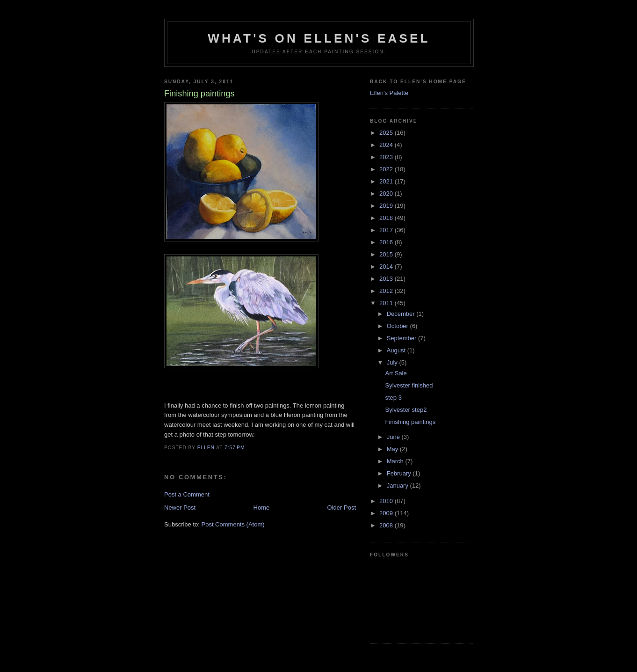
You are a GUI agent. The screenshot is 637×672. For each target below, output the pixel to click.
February (400, 473)
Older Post (342, 508)
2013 (387, 279)
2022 (387, 169)
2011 (387, 303)
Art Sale (396, 373)
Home (262, 508)
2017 (387, 230)
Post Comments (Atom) (233, 524)
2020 (387, 194)
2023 (387, 157)
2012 (387, 291)
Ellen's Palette (389, 93)
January (398, 486)
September (402, 338)
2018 (387, 218)
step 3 (393, 398)
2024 (387, 145)
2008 (387, 525)
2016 (387, 242)
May (393, 449)
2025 (387, 133)
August (397, 350)
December (402, 314)
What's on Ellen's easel (319, 38)
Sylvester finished (409, 385)
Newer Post (180, 508)
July (393, 362)
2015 (387, 254)
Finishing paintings (410, 422)
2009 (387, 513)
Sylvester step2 (406, 410)
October (398, 326)
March (396, 461)
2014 (387, 267)
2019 (387, 206)
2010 (387, 501)
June (394, 437)
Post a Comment (187, 494)
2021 (387, 181)
